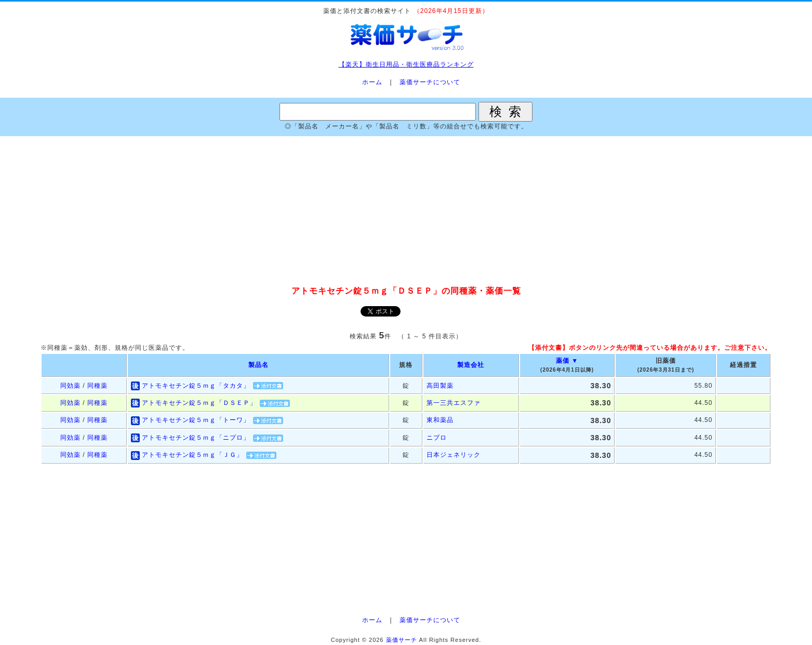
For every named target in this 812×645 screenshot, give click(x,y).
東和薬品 (440, 420)
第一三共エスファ (454, 403)
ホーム (372, 82)
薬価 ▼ (567, 361)
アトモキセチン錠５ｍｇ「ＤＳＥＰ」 (199, 403)
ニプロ (437, 438)
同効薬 (70, 386)
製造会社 (471, 365)
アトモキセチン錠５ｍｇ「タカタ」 (196, 386)
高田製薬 (440, 386)
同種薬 (97, 386)
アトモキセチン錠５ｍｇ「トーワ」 (196, 420)
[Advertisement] (406, 212)
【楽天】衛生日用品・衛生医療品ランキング (406, 64)
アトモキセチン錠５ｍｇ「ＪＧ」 (192, 455)
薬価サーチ (402, 640)
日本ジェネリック (454, 455)
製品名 (258, 365)
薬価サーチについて (430, 82)
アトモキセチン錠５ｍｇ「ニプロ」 (196, 438)
